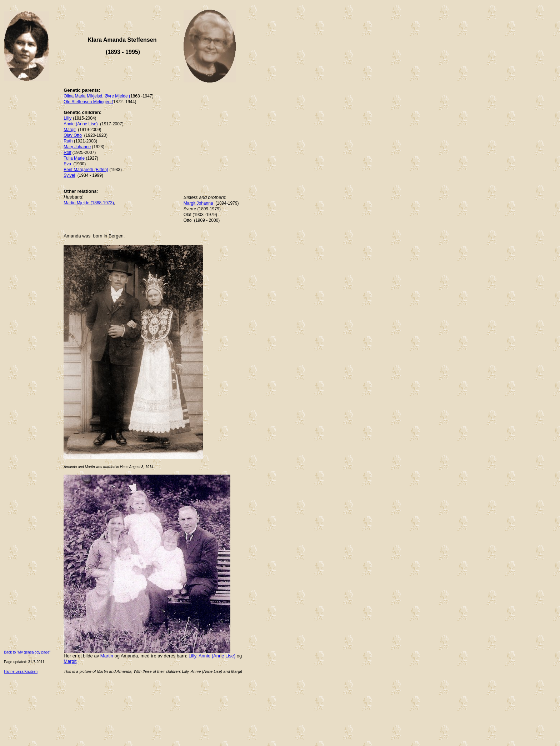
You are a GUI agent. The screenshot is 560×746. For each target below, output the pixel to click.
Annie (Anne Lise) (81, 124)
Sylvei (69, 175)
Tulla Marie (74, 158)
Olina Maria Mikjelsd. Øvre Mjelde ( (97, 96)
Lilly (67, 118)
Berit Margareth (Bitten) (86, 170)
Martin (107, 656)
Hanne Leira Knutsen (21, 672)
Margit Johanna (199, 203)
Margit (69, 130)
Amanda (129, 656)
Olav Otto (73, 135)
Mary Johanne (77, 147)
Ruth (68, 141)
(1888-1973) (102, 203)
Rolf (67, 152)
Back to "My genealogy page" (27, 652)
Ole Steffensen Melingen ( (88, 102)
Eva (67, 164)
